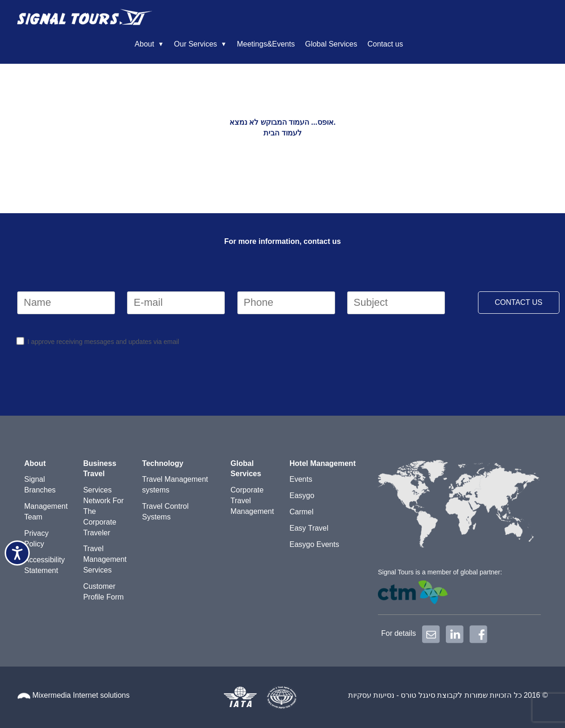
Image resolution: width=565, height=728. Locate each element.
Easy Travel (309, 528)
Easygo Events (314, 544)
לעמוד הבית (282, 133)
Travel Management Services (105, 559)
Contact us (518, 19)
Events (301, 479)
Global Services (464, 19)
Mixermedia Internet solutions (81, 695)
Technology (163, 463)
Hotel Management (323, 463)
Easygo (302, 495)
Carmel (302, 512)
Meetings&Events (399, 19)
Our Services (328, 19)
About (277, 19)
